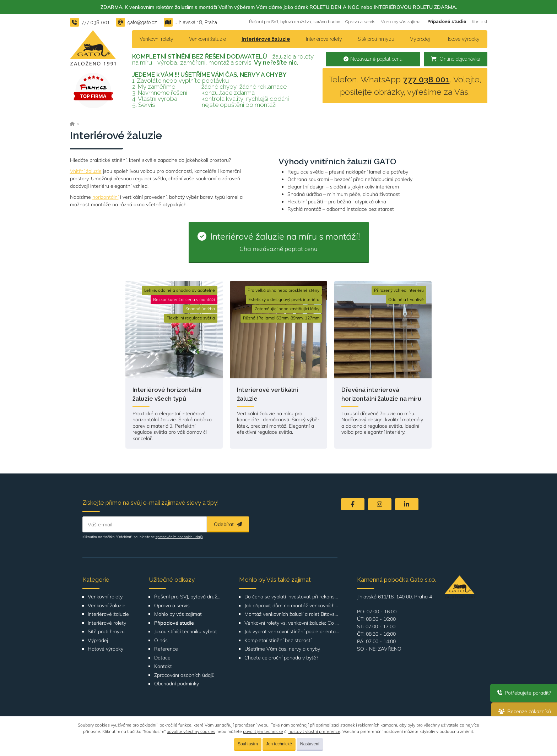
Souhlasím (248, 744)
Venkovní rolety (156, 39)
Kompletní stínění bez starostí (278, 640)
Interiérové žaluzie (266, 39)
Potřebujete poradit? (523, 693)
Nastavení (310, 744)
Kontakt (480, 22)
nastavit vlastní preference (314, 731)
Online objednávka (456, 59)
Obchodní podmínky (177, 684)
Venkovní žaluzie (207, 39)
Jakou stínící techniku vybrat (186, 632)
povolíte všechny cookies (191, 731)
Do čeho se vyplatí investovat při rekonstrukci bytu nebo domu (292, 597)
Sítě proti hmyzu (376, 39)
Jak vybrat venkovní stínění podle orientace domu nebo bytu (292, 632)
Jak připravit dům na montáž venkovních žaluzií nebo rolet (292, 606)
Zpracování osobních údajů (184, 675)
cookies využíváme (113, 725)
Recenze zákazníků (524, 711)
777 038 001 (426, 79)
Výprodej (420, 39)
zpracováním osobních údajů (179, 537)
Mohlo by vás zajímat (401, 22)
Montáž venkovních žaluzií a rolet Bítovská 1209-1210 (292, 614)
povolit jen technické (263, 731)
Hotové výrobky (463, 39)
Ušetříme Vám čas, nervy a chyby (282, 649)
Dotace (162, 658)
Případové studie (447, 22)
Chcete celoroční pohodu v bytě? (281, 658)
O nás (161, 640)
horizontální (106, 197)
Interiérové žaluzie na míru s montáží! (279, 241)
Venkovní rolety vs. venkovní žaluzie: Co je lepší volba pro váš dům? (292, 623)
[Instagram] (380, 504)
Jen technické (279, 744)
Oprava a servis (360, 22)
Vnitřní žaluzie (86, 171)
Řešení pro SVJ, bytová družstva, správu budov (294, 22)
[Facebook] (353, 504)
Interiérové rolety (324, 39)
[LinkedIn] (407, 504)
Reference (166, 649)
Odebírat (228, 524)
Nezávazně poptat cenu (373, 59)
